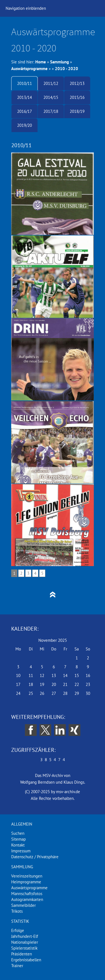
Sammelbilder (24, 905)
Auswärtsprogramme (29, 69)
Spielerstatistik (24, 948)
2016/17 (25, 111)
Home (41, 62)
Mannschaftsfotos (27, 894)
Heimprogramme (26, 882)
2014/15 (51, 97)
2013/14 (25, 97)
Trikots (17, 911)
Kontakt (18, 845)
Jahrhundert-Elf (25, 936)
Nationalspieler (25, 942)
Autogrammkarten (27, 899)
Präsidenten (22, 954)
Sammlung (60, 62)
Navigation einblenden (26, 8)
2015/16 (77, 97)
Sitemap (18, 839)
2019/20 (25, 125)
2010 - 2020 (66, 69)
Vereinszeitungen (27, 876)
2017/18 (51, 111)
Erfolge (18, 930)
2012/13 (77, 83)
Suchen (18, 833)
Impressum (21, 851)
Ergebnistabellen (26, 960)
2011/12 (51, 83)
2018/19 (77, 111)
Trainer (17, 966)
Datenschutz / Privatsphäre (35, 857)
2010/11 (25, 83)
